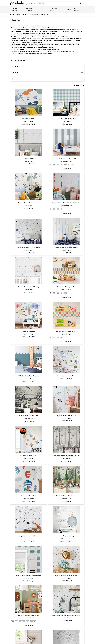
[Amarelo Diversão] (50, 165)
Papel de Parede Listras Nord (66, 158)
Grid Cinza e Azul (29, 158)
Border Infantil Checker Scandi (66, 331)
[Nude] (27, 621)
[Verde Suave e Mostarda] (61, 293)
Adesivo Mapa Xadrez (29, 331)
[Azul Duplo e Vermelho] (50, 293)
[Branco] (16, 621)
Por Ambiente (77, 10)
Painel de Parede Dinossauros (29, 416)
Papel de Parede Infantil (38, 15)
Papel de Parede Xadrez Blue (66, 119)
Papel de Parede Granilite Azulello (66, 576)
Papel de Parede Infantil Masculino (38, 26)
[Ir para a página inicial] (17, 3)
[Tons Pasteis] (54, 293)
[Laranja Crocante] (61, 165)
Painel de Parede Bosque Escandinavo (66, 456)
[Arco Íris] (54, 209)
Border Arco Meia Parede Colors (29, 615)
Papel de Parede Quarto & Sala (23, 15)
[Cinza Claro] (20, 621)
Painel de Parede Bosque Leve (66, 496)
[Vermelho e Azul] (61, 209)
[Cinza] (58, 165)
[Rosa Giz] (31, 621)
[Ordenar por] (78, 86)
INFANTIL (43, 10)
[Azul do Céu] (54, 165)
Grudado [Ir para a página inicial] (12, 15)
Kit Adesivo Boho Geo (29, 496)
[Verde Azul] (65, 165)
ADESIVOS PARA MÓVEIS (55, 10)
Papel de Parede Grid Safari (29, 536)
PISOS (69, 10)
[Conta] (81, 3)
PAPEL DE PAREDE (15, 10)
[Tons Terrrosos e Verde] (61, 338)
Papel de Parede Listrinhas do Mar (66, 247)
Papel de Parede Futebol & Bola (29, 203)
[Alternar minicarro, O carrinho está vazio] (84, 3)
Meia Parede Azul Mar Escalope (29, 376)
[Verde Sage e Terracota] (58, 293)
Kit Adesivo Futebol (29, 119)
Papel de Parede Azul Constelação (29, 247)
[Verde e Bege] (58, 209)
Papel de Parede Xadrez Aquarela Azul (29, 576)
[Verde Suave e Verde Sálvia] (65, 293)
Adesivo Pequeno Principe (66, 536)
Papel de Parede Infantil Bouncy (29, 287)
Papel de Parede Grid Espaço (66, 416)
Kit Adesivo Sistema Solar (29, 456)
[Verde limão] (69, 165)
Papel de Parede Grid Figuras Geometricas (66, 615)
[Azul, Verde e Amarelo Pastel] (50, 209)
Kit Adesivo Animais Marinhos (66, 376)
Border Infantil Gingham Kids (66, 287)
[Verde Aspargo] (35, 621)
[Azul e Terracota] (50, 338)
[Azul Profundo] (13, 621)
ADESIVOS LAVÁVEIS (29, 10)
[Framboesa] (24, 621)
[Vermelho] (72, 165)
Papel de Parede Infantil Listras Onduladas (66, 203)
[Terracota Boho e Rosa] (54, 338)
